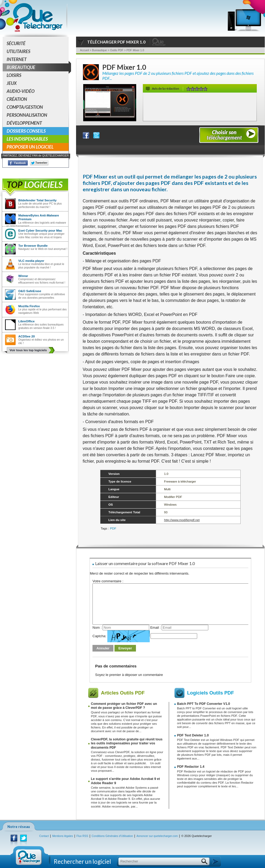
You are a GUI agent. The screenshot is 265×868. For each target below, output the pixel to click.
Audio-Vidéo (21, 91)
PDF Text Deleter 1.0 (193, 735)
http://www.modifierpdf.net (182, 520)
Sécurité (16, 43)
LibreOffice (26, 321)
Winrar (23, 276)
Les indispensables (27, 139)
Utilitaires (18, 51)
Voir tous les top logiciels (28, 350)
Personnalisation (27, 115)
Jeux (12, 83)
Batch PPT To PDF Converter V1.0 (204, 704)
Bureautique (38, 67)
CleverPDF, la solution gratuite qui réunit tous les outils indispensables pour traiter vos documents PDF (127, 743)
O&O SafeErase (30, 291)
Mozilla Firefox (29, 306)
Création (17, 99)
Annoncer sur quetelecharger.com (157, 836)
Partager (89, 134)
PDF (113, 528)
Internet (17, 59)
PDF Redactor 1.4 (191, 767)
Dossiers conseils (26, 131)
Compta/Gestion (25, 107)
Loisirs (14, 75)
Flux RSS (82, 836)
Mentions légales (63, 836)
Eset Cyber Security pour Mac (40, 230)
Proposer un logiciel (30, 147)
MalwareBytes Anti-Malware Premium (39, 217)
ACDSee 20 (26, 336)
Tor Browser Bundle (33, 246)
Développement (24, 123)
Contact (44, 836)
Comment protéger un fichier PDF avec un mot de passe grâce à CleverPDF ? (124, 706)
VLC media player (31, 261)
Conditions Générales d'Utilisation (112, 836)
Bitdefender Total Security (37, 200)
